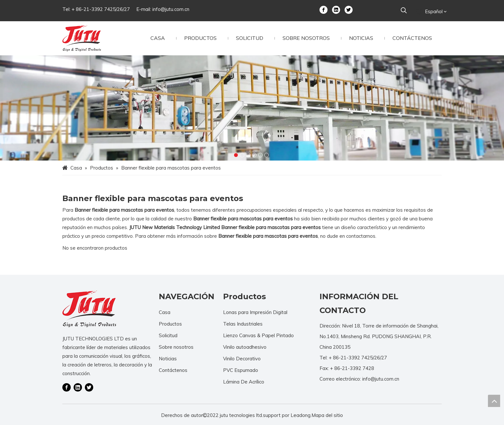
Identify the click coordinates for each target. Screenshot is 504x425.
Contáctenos (173, 370)
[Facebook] (324, 9)
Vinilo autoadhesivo (245, 347)
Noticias (168, 359)
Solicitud (168, 335)
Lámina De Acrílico (244, 382)
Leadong (301, 415)
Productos (170, 324)
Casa (165, 312)
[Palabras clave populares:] (404, 11)
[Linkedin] (336, 9)
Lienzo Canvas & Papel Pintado (258, 335)
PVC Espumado (241, 370)
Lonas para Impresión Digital (255, 312)
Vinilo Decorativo (242, 359)
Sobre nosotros (176, 347)
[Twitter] (349, 9)
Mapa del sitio (327, 415)
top (494, 401)
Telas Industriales (243, 324)
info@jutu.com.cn (171, 9)
